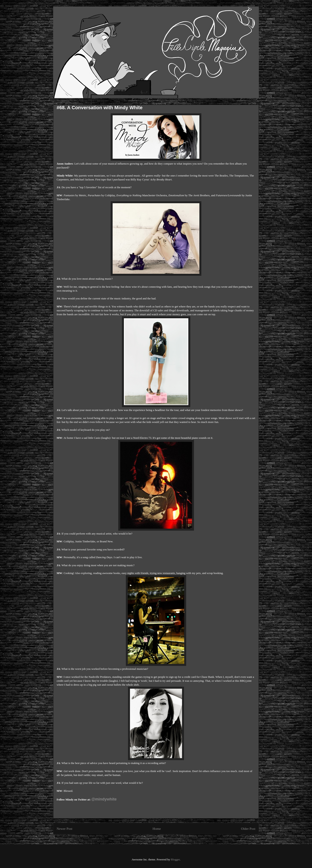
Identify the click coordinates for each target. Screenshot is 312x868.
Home (157, 829)
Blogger (175, 859)
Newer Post (64, 829)
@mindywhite (104, 799)
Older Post (248, 829)
